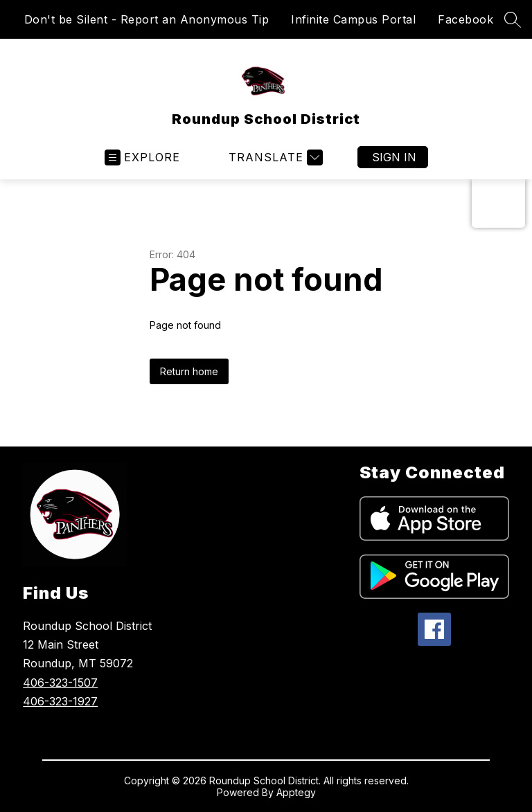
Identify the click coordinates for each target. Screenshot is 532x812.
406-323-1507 (60, 683)
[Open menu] (142, 157)
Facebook (465, 19)
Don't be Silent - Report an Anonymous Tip (147, 19)
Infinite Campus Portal (353, 19)
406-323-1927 (60, 701)
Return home (189, 371)
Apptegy (296, 792)
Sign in (394, 157)
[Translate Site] (274, 157)
